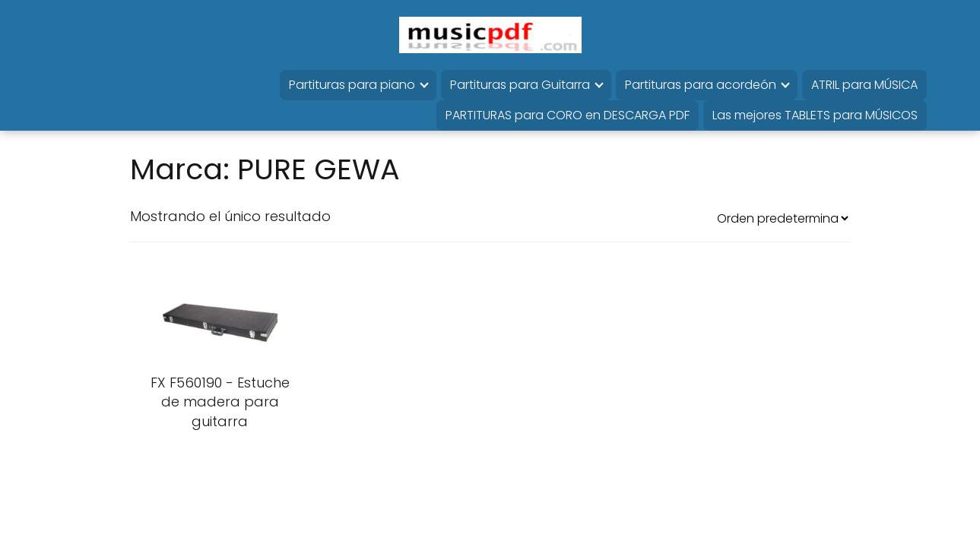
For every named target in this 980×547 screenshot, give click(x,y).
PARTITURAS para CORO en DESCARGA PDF (568, 115)
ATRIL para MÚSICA (864, 85)
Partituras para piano (352, 85)
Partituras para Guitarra (520, 85)
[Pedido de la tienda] (782, 218)
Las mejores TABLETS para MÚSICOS (815, 115)
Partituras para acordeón (701, 85)
